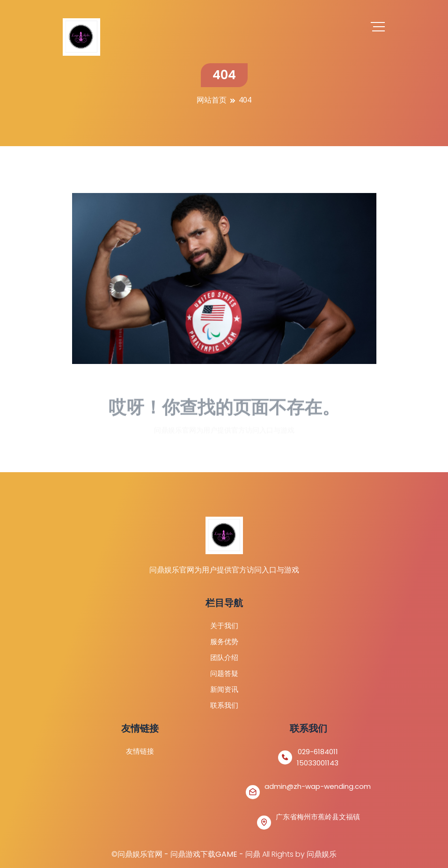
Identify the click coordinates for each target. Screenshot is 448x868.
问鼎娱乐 (322, 854)
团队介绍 (224, 657)
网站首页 (212, 100)
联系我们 (224, 705)
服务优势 (224, 642)
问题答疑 (224, 673)
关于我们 (224, 626)
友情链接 (140, 751)
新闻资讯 (224, 689)
